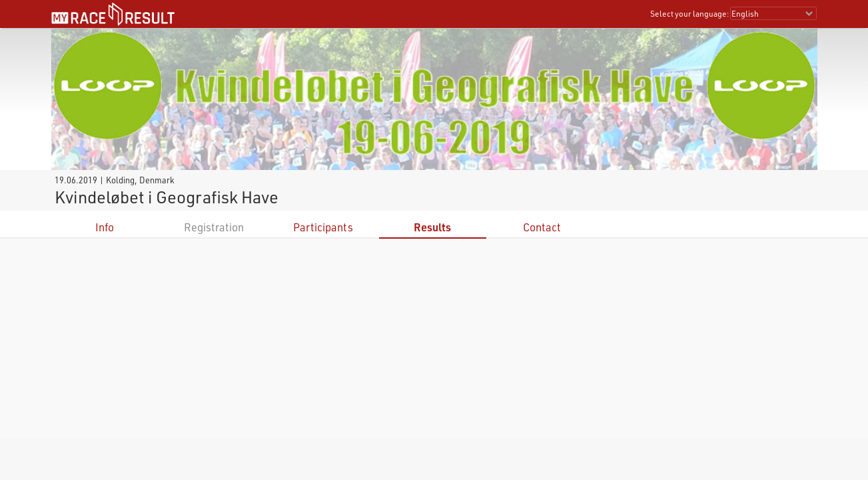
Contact (542, 227)
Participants (323, 227)
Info (105, 227)
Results (432, 227)
